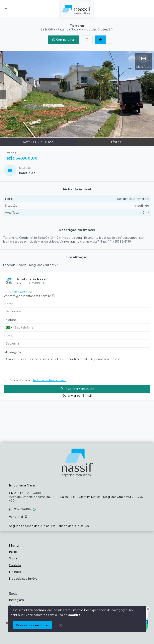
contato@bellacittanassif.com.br (28, 296)
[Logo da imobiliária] (77, 463)
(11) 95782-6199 (20, 509)
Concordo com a (35, 380)
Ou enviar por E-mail (77, 396)
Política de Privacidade (49, 380)
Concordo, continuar (32, 625)
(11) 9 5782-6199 (18, 292)
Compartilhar (64, 40)
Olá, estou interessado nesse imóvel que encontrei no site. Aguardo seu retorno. (77, 366)
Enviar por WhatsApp (77, 389)
